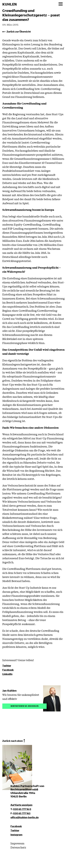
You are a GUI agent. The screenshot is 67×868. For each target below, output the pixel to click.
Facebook (8, 670)
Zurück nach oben (13, 741)
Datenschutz (18, 847)
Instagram (16, 835)
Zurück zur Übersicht (19, 32)
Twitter (7, 666)
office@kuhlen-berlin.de (25, 817)
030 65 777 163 (22, 813)
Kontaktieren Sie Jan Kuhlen (25, 706)
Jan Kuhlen (9, 691)
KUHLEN (10, 4)
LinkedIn (7, 674)
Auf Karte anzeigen (21, 805)
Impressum (17, 843)
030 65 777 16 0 (22, 809)
